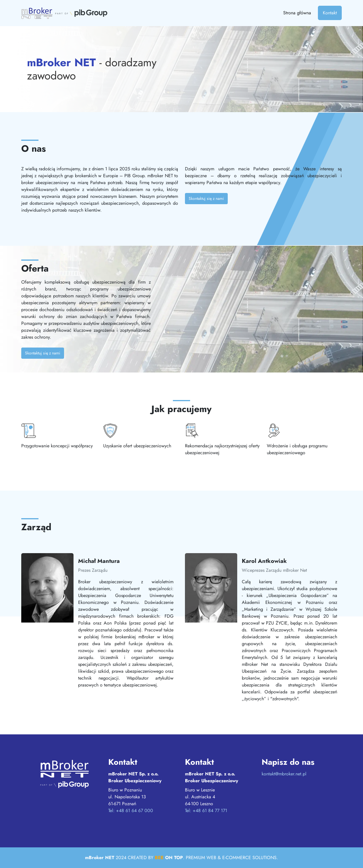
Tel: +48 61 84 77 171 (206, 811)
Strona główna (297, 13)
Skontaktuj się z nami (206, 198)
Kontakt (330, 13)
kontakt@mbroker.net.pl (284, 774)
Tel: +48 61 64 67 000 (131, 811)
